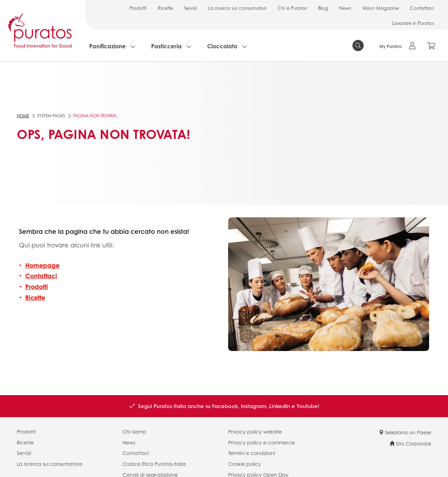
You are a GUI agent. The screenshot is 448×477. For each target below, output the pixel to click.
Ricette (165, 8)
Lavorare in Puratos (413, 23)
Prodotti (138, 8)
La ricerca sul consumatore (50, 464)
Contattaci (422, 8)
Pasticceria (166, 46)
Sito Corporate (410, 443)
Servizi (191, 8)
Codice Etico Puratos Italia (154, 464)
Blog (323, 8)
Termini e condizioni (252, 453)
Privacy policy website (255, 432)
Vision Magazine (380, 8)
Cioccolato (222, 46)
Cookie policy (245, 464)
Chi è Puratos (292, 8)
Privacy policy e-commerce (261, 442)
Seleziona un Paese (405, 432)
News (345, 8)
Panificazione (107, 46)
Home (23, 116)
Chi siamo (134, 432)
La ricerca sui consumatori (237, 8)
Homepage (42, 265)
